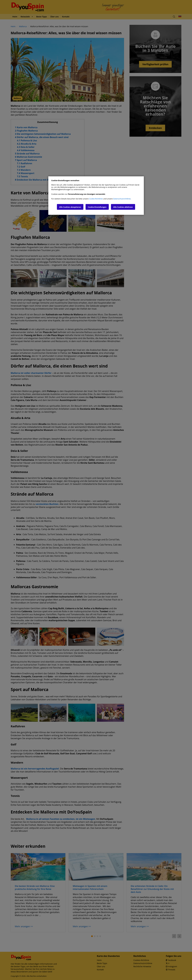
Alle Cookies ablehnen (123, 207)
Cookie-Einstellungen (97, 207)
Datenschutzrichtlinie (122, 199)
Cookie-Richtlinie (96, 199)
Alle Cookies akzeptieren (70, 207)
